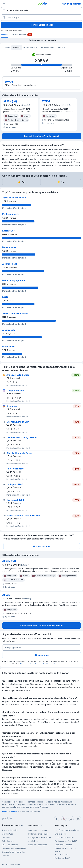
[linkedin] (78, 819)
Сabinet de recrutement (38, 830)
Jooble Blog (33, 841)
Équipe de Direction (10, 845)
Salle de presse (8, 841)
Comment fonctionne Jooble (14, 848)
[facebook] (57, 819)
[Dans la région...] (41, 18)
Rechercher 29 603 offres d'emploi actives (41, 626)
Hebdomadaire (30, 48)
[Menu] (4, 4)
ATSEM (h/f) (10, 101)
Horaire (62, 48)
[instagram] (64, 819)
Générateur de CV (62, 855)
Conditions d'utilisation (51, 664)
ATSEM (46, 101)
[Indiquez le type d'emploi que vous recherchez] (41, 10)
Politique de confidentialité (28, 664)
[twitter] (71, 819)
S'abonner (41, 655)
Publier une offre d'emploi (39, 834)
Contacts (6, 837)
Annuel (7, 48)
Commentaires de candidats (14, 852)
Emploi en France (62, 834)
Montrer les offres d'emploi (15, 208)
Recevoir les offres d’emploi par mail (41, 136)
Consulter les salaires (63, 845)
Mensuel (17, 48)
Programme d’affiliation (38, 845)
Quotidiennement (48, 48)
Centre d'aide (8, 834)
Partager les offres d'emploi (40, 837)
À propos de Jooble (10, 830)
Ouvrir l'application (72, 4)
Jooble (17, 865)
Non (61, 182)
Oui (21, 182)
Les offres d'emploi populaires (67, 830)
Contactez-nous (42, 546)
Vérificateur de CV (62, 858)
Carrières (6, 856)
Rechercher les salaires (42, 25)
